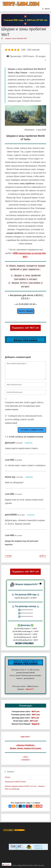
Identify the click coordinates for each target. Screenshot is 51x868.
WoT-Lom (44, 20)
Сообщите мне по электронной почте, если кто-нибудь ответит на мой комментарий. (24, 419)
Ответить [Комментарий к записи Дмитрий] (29, 443)
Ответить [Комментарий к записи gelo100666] (31, 515)
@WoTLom (31, 20)
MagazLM (36, 724)
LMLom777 (30, 689)
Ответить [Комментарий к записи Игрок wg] (29, 477)
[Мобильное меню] (46, 9)
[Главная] (2, 38)
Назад (8, 556)
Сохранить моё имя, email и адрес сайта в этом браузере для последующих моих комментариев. (24, 406)
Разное (8, 777)
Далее (43, 556)
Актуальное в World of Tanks (15, 782)
